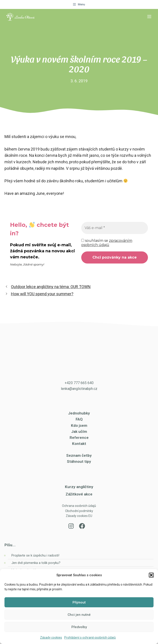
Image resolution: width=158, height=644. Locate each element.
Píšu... (10, 545)
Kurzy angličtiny (79, 487)
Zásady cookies (51, 638)
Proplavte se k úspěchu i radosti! (35, 555)
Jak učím (79, 431)
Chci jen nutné (79, 615)
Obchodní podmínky (79, 511)
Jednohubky (79, 413)
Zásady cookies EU (79, 516)
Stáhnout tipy (79, 461)
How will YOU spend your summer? (42, 294)
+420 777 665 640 (79, 383)
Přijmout (79, 602)
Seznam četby (79, 455)
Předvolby (79, 627)
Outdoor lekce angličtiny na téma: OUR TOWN (51, 287)
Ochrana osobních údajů (79, 506)
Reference (79, 438)
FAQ (79, 419)
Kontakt (79, 444)
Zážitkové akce (79, 494)
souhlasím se (107, 243)
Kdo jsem (79, 425)
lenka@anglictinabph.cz (79, 389)
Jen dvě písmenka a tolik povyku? (36, 563)
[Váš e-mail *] (115, 228)
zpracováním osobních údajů (107, 243)
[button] (151, 575)
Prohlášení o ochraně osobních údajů (90, 638)
